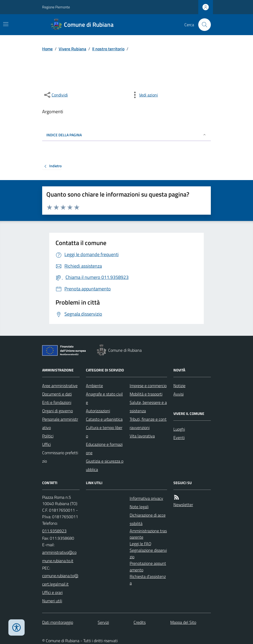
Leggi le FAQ (141, 544)
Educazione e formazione (104, 448)
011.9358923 (54, 531)
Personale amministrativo (60, 423)
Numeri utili (52, 601)
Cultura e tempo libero (104, 432)
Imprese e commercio (148, 386)
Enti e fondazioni (57, 402)
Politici (48, 436)
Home (47, 49)
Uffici (46, 444)
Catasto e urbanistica (104, 419)
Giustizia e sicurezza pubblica (105, 465)
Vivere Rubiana (72, 49)
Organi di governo (57, 411)
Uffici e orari (52, 592)
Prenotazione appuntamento (148, 567)
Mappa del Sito (183, 622)
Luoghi (179, 429)
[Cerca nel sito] (202, 25)
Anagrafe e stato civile (104, 398)
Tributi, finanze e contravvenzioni (148, 423)
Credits (140, 622)
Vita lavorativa (142, 436)
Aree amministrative (60, 386)
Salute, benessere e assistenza (148, 407)
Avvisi (178, 394)
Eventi (179, 437)
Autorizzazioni (98, 411)
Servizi (103, 622)
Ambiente (94, 386)
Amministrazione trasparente (148, 534)
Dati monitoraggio (58, 622)
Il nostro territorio (108, 49)
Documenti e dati (57, 394)
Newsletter (183, 505)
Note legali (139, 507)
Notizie (179, 386)
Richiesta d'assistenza (148, 580)
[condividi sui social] (56, 95)
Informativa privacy (146, 498)
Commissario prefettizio (60, 457)
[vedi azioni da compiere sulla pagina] (144, 95)
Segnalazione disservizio (148, 553)
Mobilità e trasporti (146, 394)
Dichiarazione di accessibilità (148, 519)
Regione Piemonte (56, 7)
